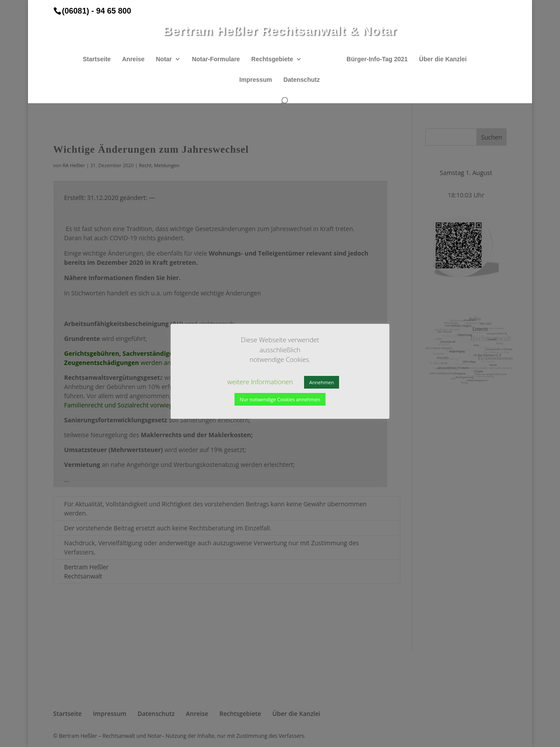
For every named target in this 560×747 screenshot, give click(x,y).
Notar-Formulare (219, 59)
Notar (167, 59)
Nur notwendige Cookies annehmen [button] (280, 399)
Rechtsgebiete (275, 59)
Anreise (136, 59)
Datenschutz (302, 80)
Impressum (256, 80)
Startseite (100, 59)
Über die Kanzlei (440, 59)
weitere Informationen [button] (260, 382)
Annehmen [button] (322, 382)
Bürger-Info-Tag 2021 (374, 59)
